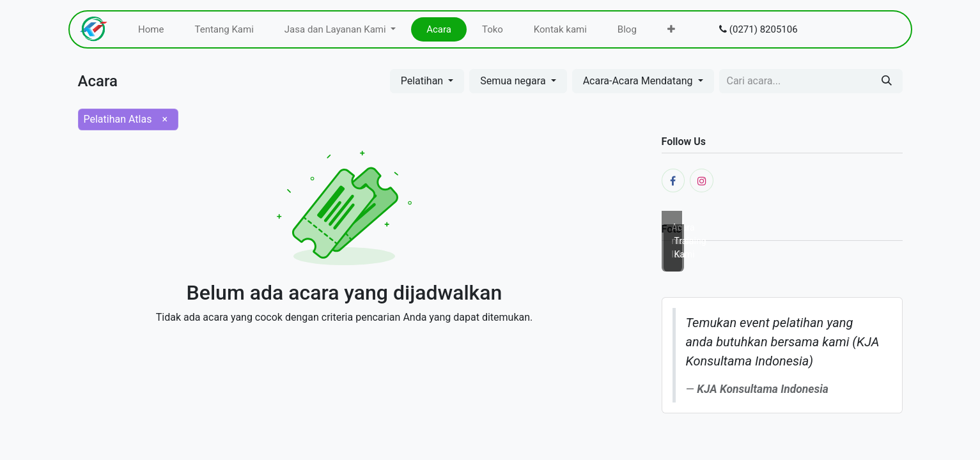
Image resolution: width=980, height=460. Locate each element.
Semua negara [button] (514, 81)
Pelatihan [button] (424, 81)
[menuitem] (151, 30)
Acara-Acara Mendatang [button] (639, 81)
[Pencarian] (887, 81)
